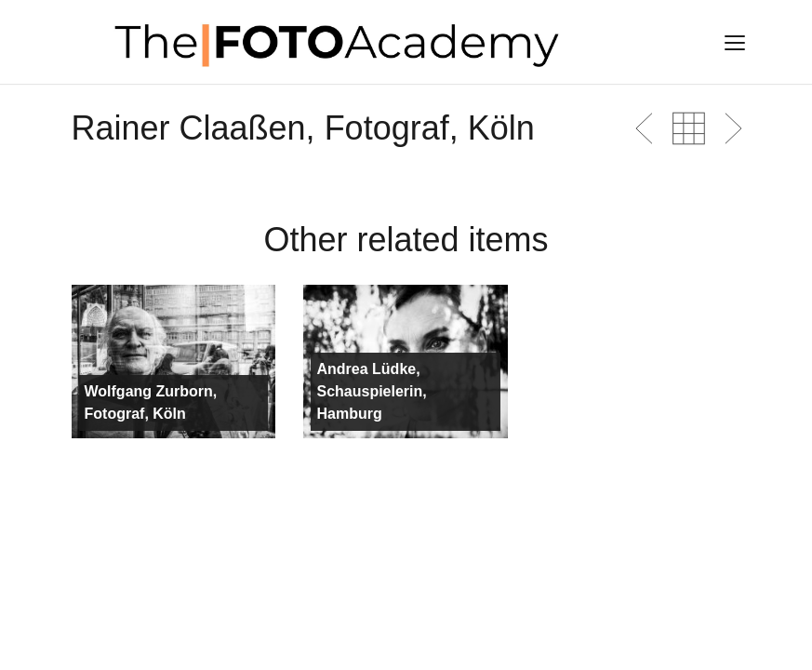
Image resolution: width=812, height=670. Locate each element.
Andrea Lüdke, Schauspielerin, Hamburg (371, 391)
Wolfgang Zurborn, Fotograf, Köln (151, 402)
